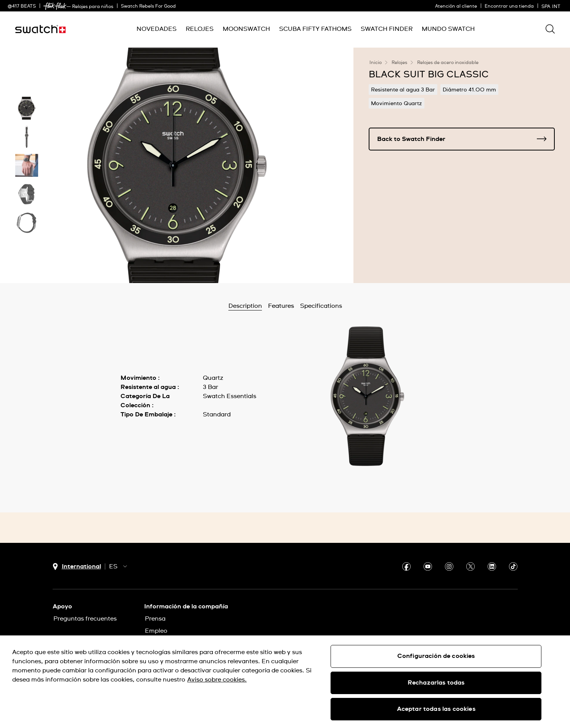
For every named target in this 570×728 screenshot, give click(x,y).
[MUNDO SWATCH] (448, 29)
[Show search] (550, 29)
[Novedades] (157, 29)
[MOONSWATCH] (246, 29)
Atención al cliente (456, 6)
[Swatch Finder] (387, 29)
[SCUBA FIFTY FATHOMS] (315, 29)
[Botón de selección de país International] (77, 567)
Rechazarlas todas (436, 683)
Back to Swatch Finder (462, 139)
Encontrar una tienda (509, 6)
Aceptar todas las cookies (436, 709)
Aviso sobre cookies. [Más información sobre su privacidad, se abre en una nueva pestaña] (217, 680)
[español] (552, 6)
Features (281, 306)
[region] (285, 682)
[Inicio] (40, 29)
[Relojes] (200, 29)
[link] (55, 6)
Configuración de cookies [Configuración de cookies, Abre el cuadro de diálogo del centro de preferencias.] (436, 656)
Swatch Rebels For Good (148, 6)
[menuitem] (157, 29)
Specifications (321, 306)
